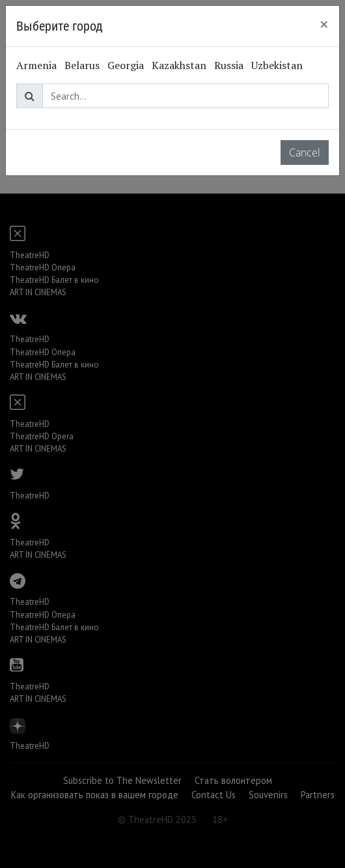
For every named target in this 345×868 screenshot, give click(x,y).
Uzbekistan (277, 65)
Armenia (36, 65)
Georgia (126, 65)
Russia (229, 65)
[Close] (324, 24)
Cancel (305, 152)
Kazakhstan (179, 65)
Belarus (82, 65)
